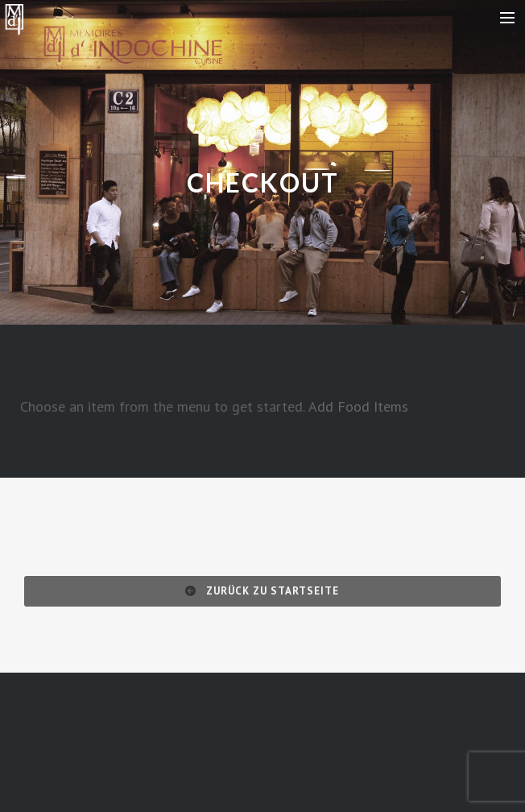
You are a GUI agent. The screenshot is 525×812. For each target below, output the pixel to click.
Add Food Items (358, 406)
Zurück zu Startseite (262, 591)
